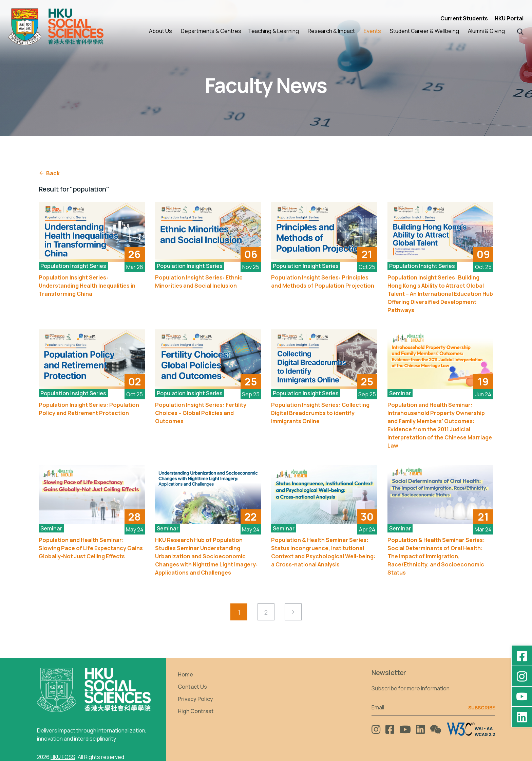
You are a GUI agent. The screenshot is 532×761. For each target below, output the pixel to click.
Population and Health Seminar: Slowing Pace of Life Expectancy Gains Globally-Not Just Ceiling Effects (91, 548)
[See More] (92, 232)
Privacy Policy (195, 699)
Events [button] (372, 31)
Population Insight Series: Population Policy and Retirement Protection (89, 409)
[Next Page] (293, 612)
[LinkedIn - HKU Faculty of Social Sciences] (522, 717)
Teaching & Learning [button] (273, 31)
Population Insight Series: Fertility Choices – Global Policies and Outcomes (201, 413)
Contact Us (192, 687)
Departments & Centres (211, 31)
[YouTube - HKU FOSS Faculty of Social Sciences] (522, 696)
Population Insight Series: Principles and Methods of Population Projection (323, 282)
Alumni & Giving (486, 31)
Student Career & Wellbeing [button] (424, 31)
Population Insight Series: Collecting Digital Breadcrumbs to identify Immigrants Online (320, 413)
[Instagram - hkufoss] (522, 676)
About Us (160, 31)
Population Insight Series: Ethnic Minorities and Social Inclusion (199, 282)
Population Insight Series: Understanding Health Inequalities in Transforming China (87, 286)
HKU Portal (509, 18)
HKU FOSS (63, 757)
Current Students (464, 18)
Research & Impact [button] (331, 31)
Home (185, 674)
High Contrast (196, 711)
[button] (520, 31)
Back (49, 173)
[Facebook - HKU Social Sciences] (522, 656)
